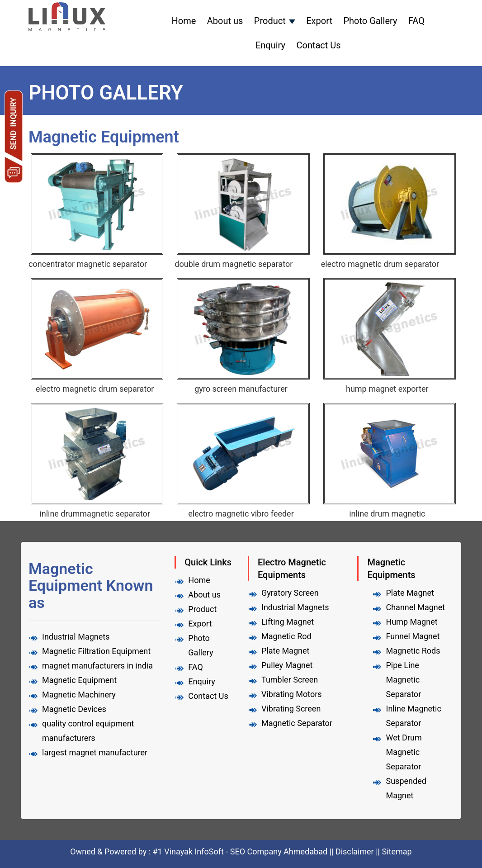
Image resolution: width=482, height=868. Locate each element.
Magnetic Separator (297, 723)
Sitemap (397, 851)
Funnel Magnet (413, 636)
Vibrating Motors (292, 694)
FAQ (416, 21)
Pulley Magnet (287, 665)
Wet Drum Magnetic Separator (404, 752)
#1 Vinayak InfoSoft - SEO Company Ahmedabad (241, 851)
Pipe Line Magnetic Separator (403, 680)
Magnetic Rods (413, 651)
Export (319, 21)
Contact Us (318, 45)
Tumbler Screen (290, 680)
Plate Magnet (285, 651)
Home (184, 21)
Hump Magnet (411, 622)
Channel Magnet (415, 607)
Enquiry (270, 45)
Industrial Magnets (295, 607)
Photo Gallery (370, 21)
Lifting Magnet (288, 622)
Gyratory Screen (290, 593)
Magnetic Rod (286, 636)
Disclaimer (355, 851)
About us (225, 21)
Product (270, 21)
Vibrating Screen (291, 709)
